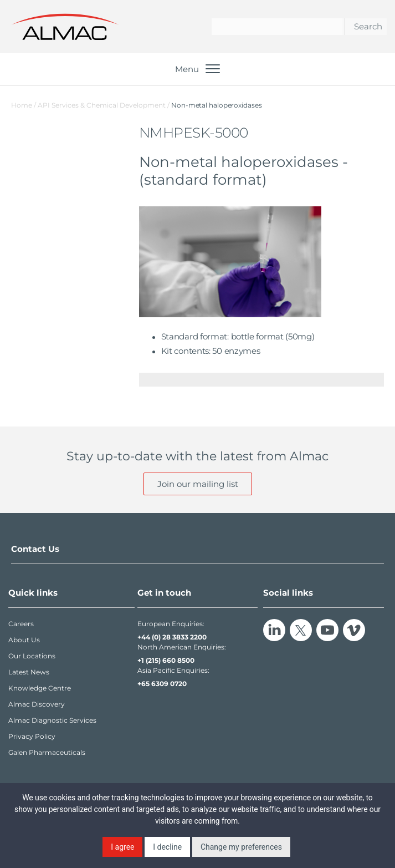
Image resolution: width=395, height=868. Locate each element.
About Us (24, 640)
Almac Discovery (37, 704)
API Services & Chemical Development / (104, 105)
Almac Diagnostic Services (52, 720)
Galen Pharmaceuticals (47, 752)
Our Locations (32, 656)
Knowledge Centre (40, 688)
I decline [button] (167, 847)
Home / (24, 105)
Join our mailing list (198, 484)
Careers (21, 624)
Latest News (29, 672)
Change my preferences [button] (241, 847)
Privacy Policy (32, 736)
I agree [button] (122, 847)
